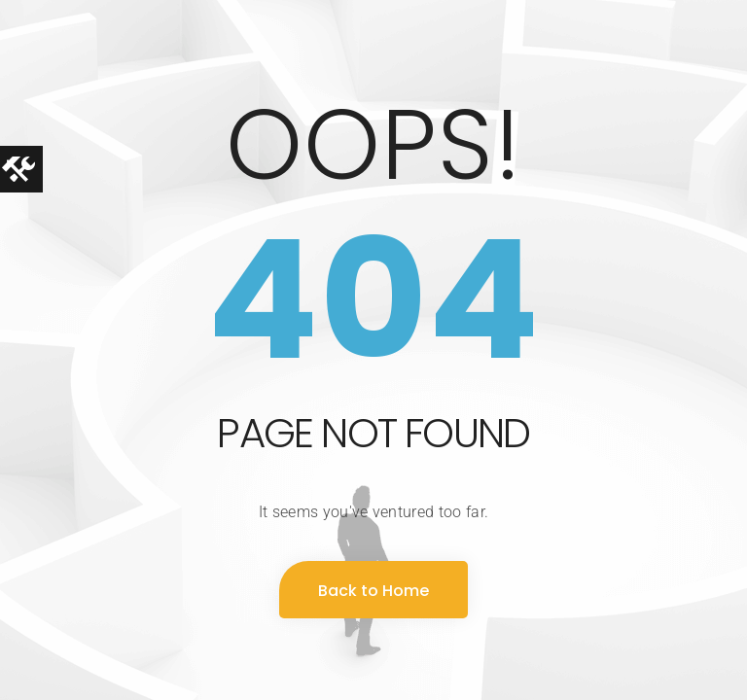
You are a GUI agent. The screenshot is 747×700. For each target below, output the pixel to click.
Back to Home (373, 591)
